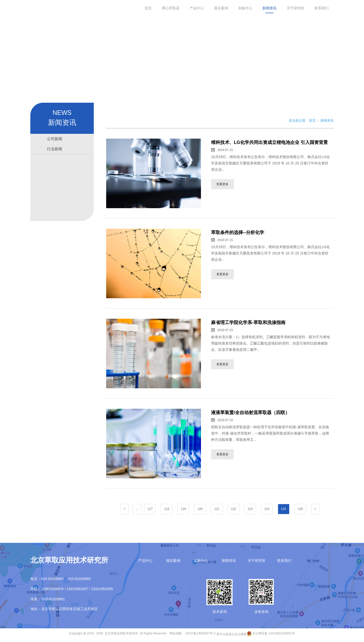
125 (284, 510)
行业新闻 (55, 150)
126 (300, 510)
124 (267, 510)
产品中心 (197, 8)
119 (183, 510)
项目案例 (221, 8)
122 (234, 510)
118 (167, 510)
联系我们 (322, 8)
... (137, 510)
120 (200, 510)
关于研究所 (295, 8)
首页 (148, 8)
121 (217, 510)
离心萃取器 (171, 8)
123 (250, 510)
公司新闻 (55, 140)
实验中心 (245, 8)
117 (150, 510)
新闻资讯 (269, 8)
